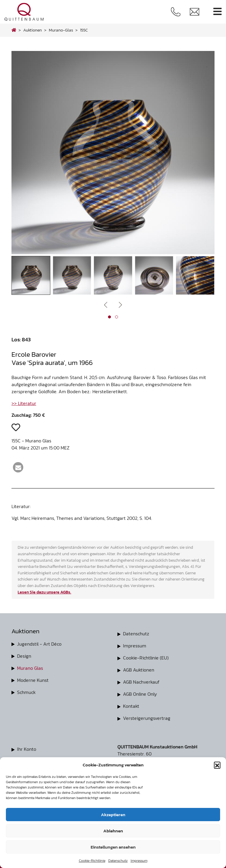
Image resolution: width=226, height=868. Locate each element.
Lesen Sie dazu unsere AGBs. (44, 592)
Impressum (139, 861)
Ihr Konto (27, 747)
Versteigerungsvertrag (147, 716)
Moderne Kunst (33, 679)
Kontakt (131, 704)
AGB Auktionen (139, 669)
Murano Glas (30, 667)
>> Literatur (24, 403)
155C (84, 30)
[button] (217, 765)
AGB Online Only (140, 692)
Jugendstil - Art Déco (39, 644)
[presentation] (106, 304)
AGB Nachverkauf (141, 681)
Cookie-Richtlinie (92, 861)
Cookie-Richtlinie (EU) (146, 657)
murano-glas (61, 30)
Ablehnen (113, 831)
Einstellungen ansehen (113, 847)
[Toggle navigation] (217, 12)
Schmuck (26, 691)
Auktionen (33, 30)
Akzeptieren (113, 815)
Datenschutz (118, 861)
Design (24, 656)
